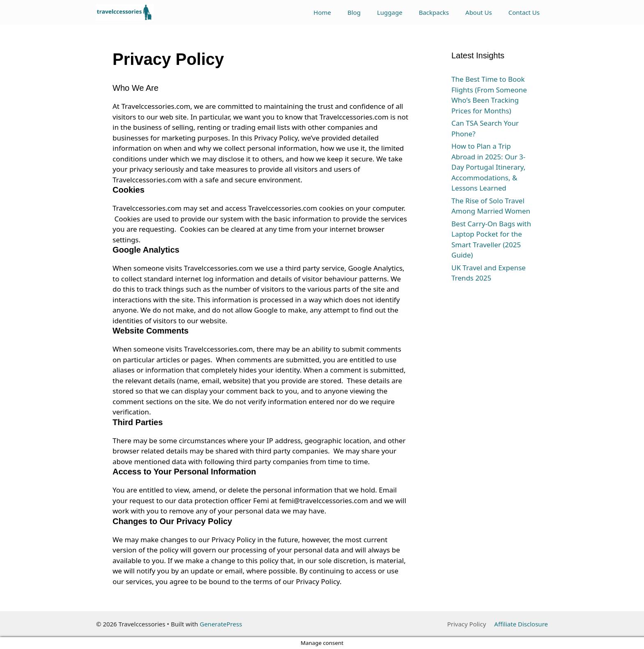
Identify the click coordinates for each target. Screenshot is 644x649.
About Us (479, 12)
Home (322, 12)
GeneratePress (221, 624)
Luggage (390, 12)
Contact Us (524, 12)
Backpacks (434, 12)
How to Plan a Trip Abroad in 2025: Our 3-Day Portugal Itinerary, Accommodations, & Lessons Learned (488, 167)
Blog (354, 12)
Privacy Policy (467, 624)
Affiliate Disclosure (521, 624)
